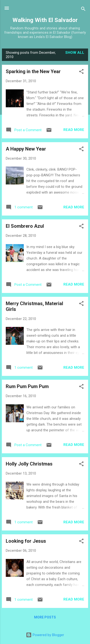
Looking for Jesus (26, 541)
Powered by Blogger (45, 635)
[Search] (83, 10)
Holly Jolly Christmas (29, 464)
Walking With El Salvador (45, 20)
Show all (75, 53)
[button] (81, 72)
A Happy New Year (26, 149)
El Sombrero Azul (25, 226)
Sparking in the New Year (33, 71)
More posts (45, 617)
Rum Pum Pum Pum (27, 386)
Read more (74, 130)
